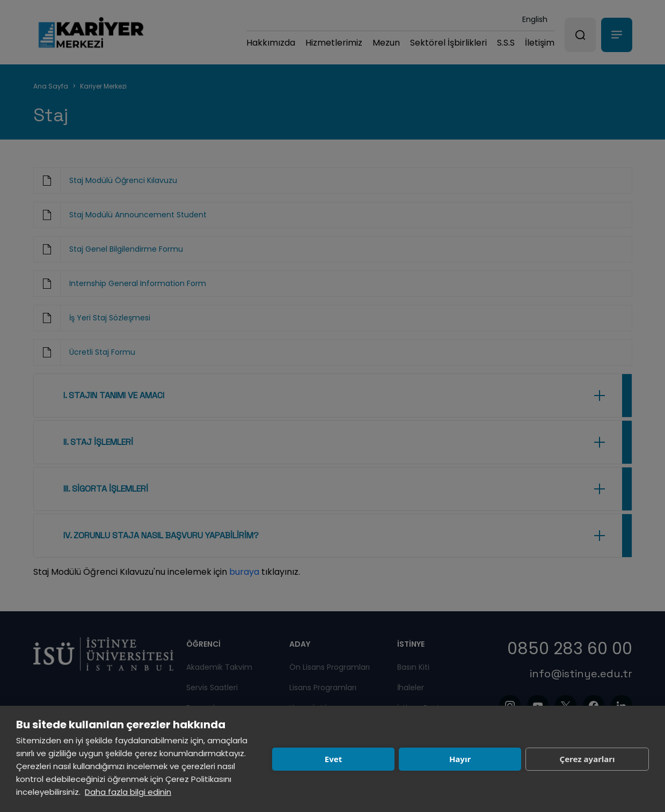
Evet (333, 759)
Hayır (460, 759)
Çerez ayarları (587, 759)
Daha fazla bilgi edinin (128, 792)
